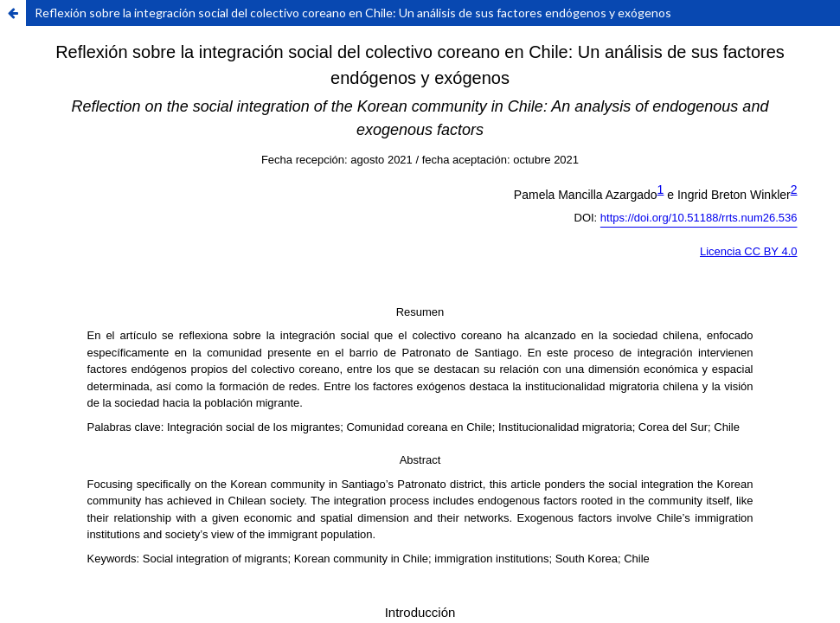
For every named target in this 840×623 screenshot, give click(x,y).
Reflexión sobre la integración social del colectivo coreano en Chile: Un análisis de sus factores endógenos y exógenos (353, 13)
